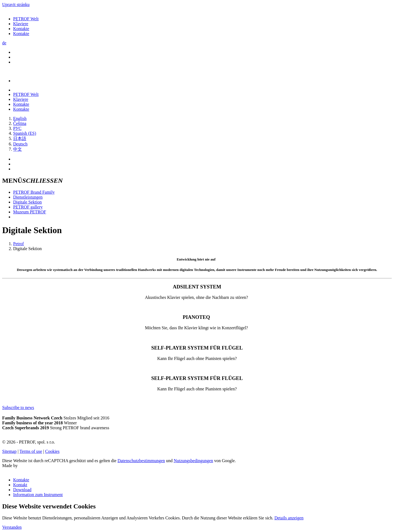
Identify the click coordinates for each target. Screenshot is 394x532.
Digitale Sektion (27, 202)
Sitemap (9, 451)
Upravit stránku (16, 5)
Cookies (52, 451)
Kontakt (20, 485)
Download (22, 490)
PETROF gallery (28, 207)
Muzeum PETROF (30, 212)
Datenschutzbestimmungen (141, 461)
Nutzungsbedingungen (193, 461)
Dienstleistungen (28, 197)
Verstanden (12, 527)
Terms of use (31, 451)
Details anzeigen (289, 518)
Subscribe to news (18, 407)
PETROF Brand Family (34, 192)
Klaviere (21, 24)
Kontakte (21, 29)
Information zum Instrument (38, 495)
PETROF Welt (26, 19)
